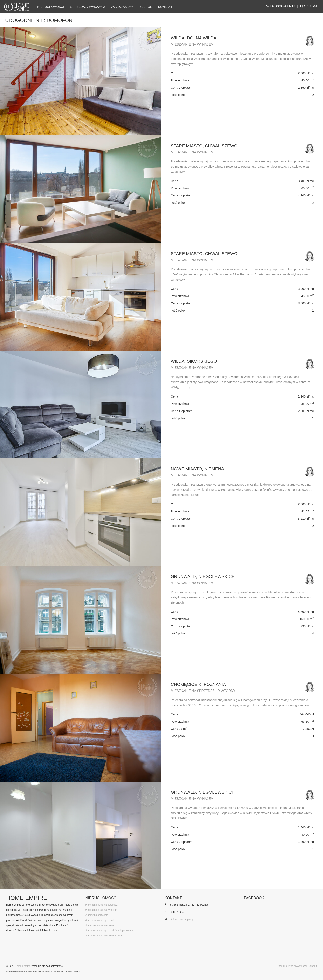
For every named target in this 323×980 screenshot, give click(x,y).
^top (280, 966)
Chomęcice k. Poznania (198, 684)
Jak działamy (122, 7)
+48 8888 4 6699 (280, 6)
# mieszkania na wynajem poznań (104, 936)
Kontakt (165, 7)
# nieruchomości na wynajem (101, 910)
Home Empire (22, 966)
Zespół (146, 7)
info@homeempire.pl (183, 919)
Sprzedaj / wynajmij (88, 7)
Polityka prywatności (296, 966)
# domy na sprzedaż (97, 915)
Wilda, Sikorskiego (194, 361)
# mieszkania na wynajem (100, 925)
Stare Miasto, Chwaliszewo (204, 146)
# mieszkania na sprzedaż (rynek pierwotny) (110, 931)
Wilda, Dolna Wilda (194, 38)
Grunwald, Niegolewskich (203, 576)
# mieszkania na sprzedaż (100, 920)
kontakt (313, 966)
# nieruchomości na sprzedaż (102, 905)
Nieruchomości (51, 7)
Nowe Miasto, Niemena (197, 469)
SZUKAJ (308, 6)
